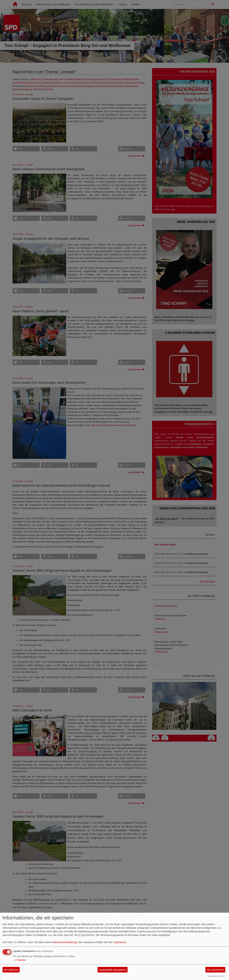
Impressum (120, 942)
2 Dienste (20, 960)
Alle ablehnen (11, 970)
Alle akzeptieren (215, 970)
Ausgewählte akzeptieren (113, 970)
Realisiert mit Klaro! (216, 976)
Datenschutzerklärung (65, 942)
